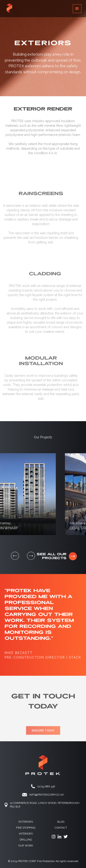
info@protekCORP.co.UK (47, 795)
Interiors (26, 834)
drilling (26, 840)
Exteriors (26, 822)
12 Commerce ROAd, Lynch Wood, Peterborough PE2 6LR (45, 805)
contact (61, 828)
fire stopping (26, 828)
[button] (77, 9)
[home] (9, 9)
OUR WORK (26, 846)
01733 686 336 (46, 786)
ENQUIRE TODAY (43, 736)
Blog (61, 822)
